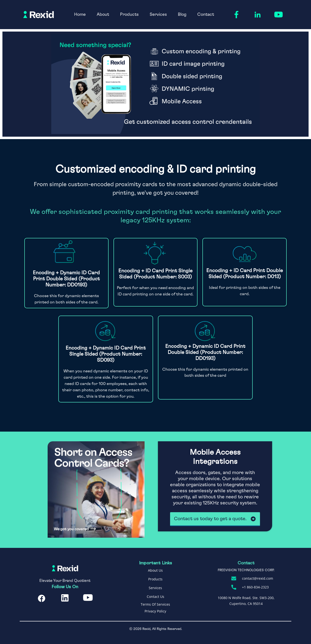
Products (129, 15)
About (103, 15)
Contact (206, 15)
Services (158, 15)
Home (80, 15)
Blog (182, 15)
